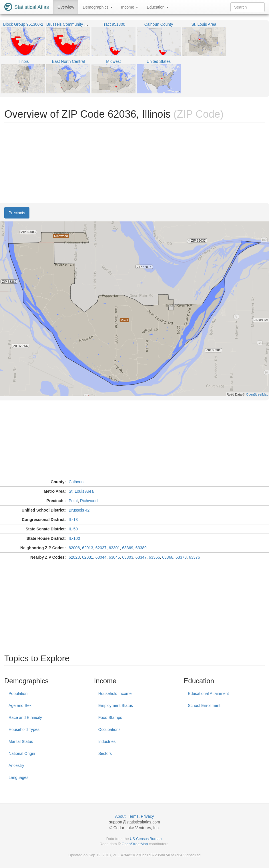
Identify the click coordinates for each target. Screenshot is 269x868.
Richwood (89, 501)
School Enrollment (204, 705)
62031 (88, 557)
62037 (101, 548)
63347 (141, 557)
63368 (168, 557)
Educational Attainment (208, 693)
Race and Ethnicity (25, 717)
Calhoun (76, 482)
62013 (88, 548)
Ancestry (16, 765)
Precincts (17, 213)
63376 (195, 557)
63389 (141, 548)
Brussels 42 (79, 510)
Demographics (97, 7)
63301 (114, 548)
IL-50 (73, 529)
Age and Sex (20, 705)
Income (130, 7)
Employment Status (116, 705)
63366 (155, 557)
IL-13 (73, 520)
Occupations (109, 729)
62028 (74, 557)
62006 (74, 548)
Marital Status (21, 741)
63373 (181, 557)
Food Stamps (110, 717)
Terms (133, 816)
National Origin (22, 753)
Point (73, 501)
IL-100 (74, 538)
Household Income (115, 693)
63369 (128, 548)
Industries (107, 741)
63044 (101, 557)
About (120, 816)
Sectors (105, 753)
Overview (66, 7)
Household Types (24, 729)
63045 (114, 557)
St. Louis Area (81, 491)
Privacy (148, 816)
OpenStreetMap (135, 844)
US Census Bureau (146, 839)
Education (158, 7)
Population (18, 693)
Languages (18, 777)
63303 (128, 557)
